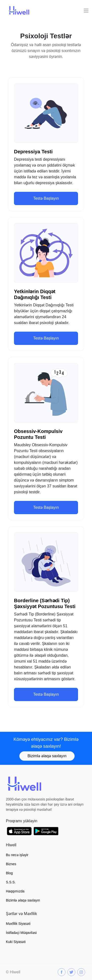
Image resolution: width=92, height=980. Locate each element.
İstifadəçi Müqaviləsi (21, 933)
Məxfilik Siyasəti (18, 924)
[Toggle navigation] (86, 11)
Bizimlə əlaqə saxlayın (47, 756)
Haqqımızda (15, 891)
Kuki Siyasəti (16, 942)
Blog (9, 873)
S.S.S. (11, 882)
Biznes (11, 864)
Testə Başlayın (46, 198)
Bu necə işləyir (17, 855)
